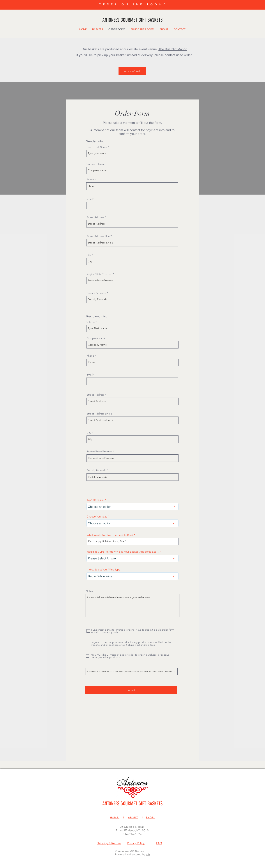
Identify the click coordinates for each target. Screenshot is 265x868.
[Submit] (131, 690)
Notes (89, 591)
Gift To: (91, 322)
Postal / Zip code (96, 293)
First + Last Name (97, 147)
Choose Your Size (97, 517)
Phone (90, 179)
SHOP (150, 817)
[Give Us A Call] (132, 71)
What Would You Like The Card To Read (110, 535)
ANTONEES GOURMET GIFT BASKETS (132, 804)
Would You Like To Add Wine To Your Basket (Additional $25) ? (123, 552)
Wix (148, 854)
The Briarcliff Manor (173, 49)
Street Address (95, 217)
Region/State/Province (99, 274)
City (89, 255)
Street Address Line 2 (99, 236)
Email (90, 199)
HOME (115, 817)
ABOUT (133, 817)
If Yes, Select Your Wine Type (104, 570)
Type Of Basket (96, 500)
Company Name (96, 164)
